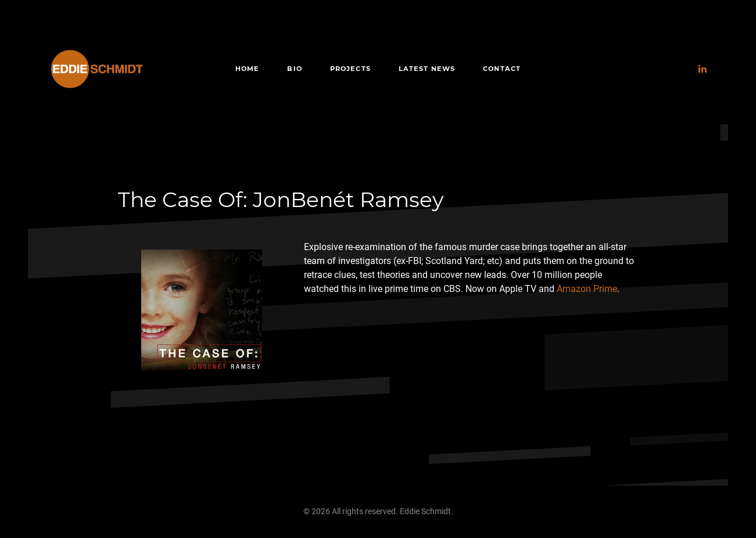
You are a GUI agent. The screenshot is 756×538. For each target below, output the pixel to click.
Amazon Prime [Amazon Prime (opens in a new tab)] (587, 289)
